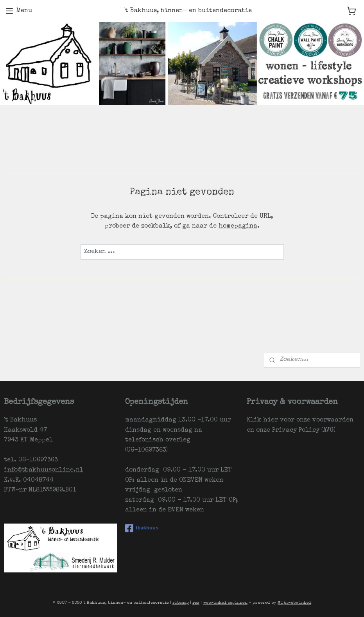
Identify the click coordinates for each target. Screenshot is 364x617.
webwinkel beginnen (225, 603)
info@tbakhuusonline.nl (44, 470)
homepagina (238, 226)
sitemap (181, 603)
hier (271, 420)
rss (196, 603)
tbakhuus (142, 528)
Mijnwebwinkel (294, 603)
